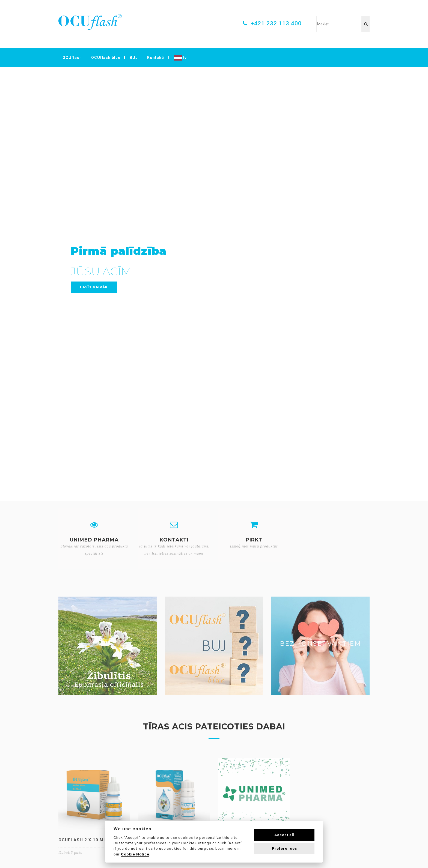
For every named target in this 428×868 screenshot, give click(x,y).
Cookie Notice (135, 854)
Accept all (284, 835)
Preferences (284, 848)
